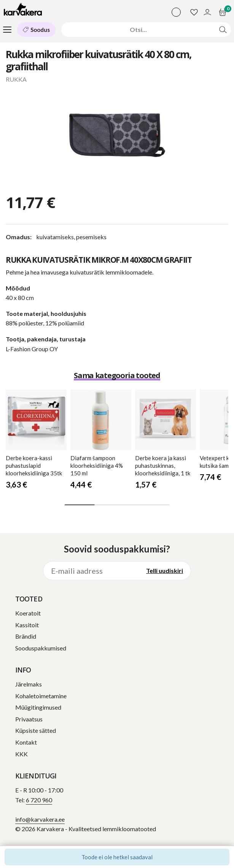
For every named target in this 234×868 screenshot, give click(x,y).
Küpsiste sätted (36, 730)
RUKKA (16, 79)
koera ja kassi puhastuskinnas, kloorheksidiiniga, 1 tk (163, 466)
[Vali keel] (176, 12)
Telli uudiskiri (165, 571)
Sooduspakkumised (41, 648)
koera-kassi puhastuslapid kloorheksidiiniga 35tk (34, 466)
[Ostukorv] (224, 12)
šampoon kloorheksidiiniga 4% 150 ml (97, 466)
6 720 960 (39, 800)
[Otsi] (138, 29)
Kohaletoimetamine (41, 696)
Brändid (26, 636)
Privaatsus (29, 719)
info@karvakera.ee (40, 819)
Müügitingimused (38, 707)
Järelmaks (29, 684)
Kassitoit (27, 625)
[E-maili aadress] (91, 571)
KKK (21, 754)
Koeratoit (28, 613)
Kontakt (26, 742)
